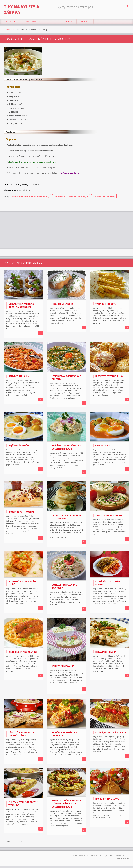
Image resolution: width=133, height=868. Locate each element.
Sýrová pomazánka (63, 668)
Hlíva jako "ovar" (106, 654)
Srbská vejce (102, 448)
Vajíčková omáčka (19, 448)
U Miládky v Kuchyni (79, 198)
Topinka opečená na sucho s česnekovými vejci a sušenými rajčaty (68, 806)
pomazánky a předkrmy (104, 198)
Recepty (68, 23)
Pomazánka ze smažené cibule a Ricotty (31, 198)
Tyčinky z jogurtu (106, 306)
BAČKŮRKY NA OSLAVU (107, 801)
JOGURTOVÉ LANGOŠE (63, 306)
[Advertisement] (66, 232)
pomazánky (59, 198)
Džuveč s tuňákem (19, 378)
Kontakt (85, 23)
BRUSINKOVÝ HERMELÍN (21, 514)
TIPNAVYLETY (9, 31)
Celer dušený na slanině (23, 654)
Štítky (6, 198)
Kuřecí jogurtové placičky (111, 734)
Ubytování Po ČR (33, 23)
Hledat (127, 7)
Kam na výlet (10, 23)
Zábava (52, 23)
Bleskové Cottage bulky (109, 378)
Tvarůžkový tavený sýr (109, 517)
